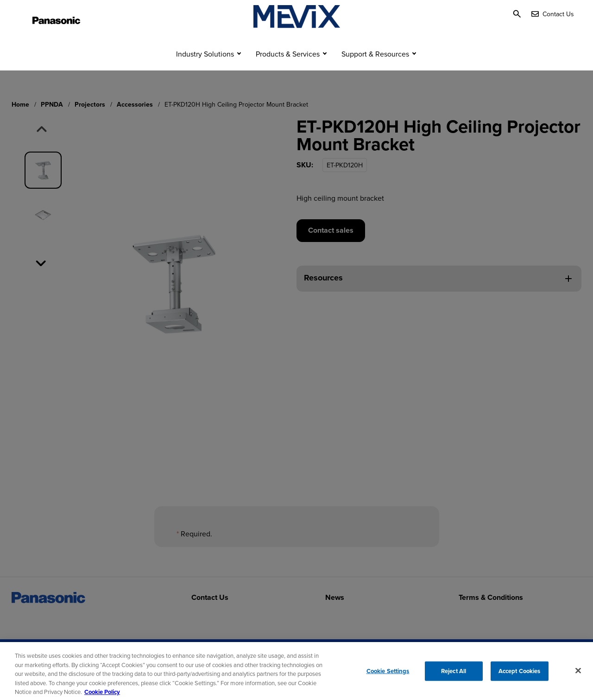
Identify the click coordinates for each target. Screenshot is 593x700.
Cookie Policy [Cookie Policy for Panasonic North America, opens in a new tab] (102, 696)
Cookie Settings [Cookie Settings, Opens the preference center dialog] (388, 674)
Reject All (454, 674)
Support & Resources (375, 72)
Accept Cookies (520, 674)
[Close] (578, 674)
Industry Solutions (205, 72)
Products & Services (288, 72)
